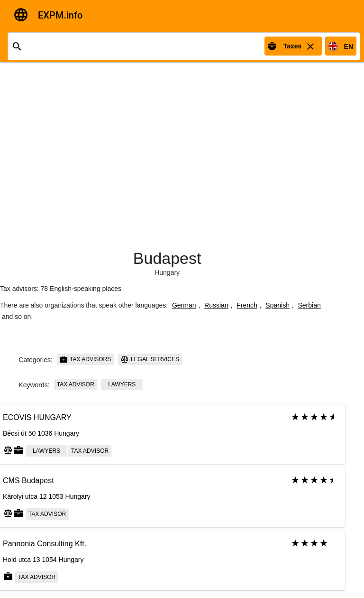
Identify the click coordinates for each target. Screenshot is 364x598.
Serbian (309, 305)
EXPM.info (60, 15)
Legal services (150, 359)
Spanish (278, 305)
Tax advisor (76, 384)
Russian (216, 305)
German (184, 305)
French (247, 305)
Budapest (167, 258)
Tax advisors (85, 359)
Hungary (167, 272)
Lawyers (122, 384)
